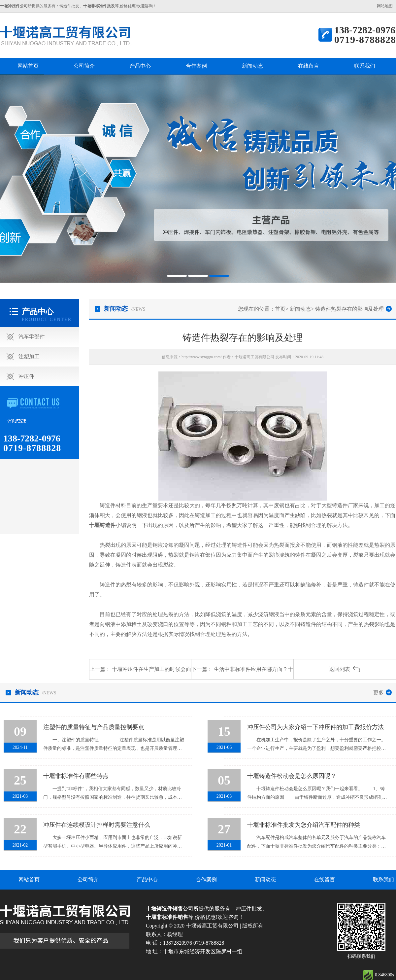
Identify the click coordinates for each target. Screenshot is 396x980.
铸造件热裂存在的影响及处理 (349, 309)
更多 (379, 693)
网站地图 (385, 6)
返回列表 (340, 669)
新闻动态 (252, 66)
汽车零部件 (32, 337)
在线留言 (309, 66)
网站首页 (28, 66)
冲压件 (26, 376)
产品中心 (140, 66)
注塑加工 (29, 356)
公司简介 (84, 66)
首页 (280, 309)
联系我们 (365, 66)
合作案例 (196, 66)
